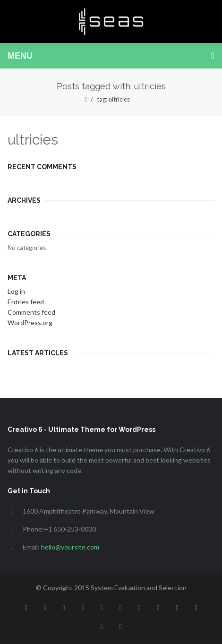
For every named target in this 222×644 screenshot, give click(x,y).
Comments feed (31, 312)
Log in (16, 291)
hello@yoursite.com (70, 547)
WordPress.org (30, 322)
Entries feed (26, 302)
